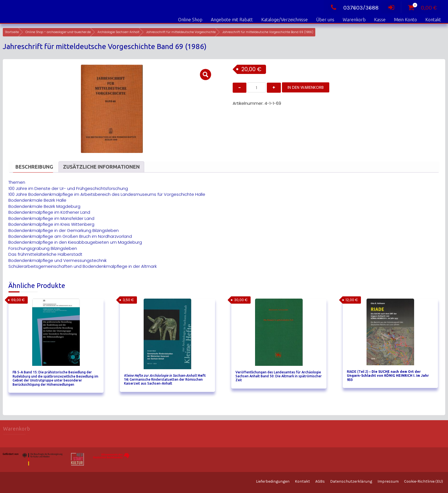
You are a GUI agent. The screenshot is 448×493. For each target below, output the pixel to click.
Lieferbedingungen (273, 481)
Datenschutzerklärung (351, 481)
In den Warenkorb (306, 87)
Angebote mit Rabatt (232, 20)
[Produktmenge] (257, 87)
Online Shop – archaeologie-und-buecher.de (58, 32)
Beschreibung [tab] (34, 167)
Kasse (380, 20)
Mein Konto (405, 20)
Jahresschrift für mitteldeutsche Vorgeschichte (181, 32)
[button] (206, 75)
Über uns (325, 20)
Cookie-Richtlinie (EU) (424, 481)
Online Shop (190, 20)
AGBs (320, 481)
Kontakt (433, 20)
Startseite (12, 32)
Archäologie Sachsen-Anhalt (118, 32)
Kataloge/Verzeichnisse (284, 20)
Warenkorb (354, 20)
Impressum (388, 481)
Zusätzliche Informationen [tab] (101, 167)
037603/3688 (353, 8)
